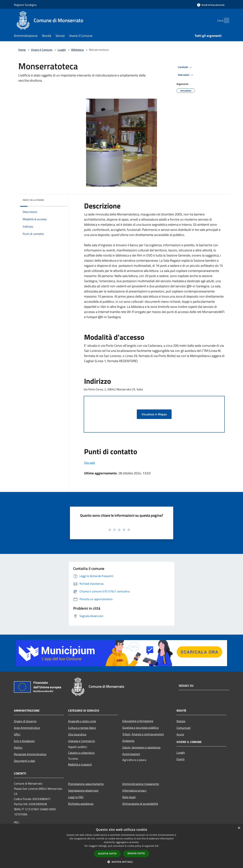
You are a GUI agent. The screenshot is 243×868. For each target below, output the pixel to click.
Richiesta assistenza (81, 804)
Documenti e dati (25, 761)
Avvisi (180, 734)
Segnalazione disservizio (83, 790)
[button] (122, 862)
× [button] (239, 828)
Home (22, 50)
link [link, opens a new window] (157, 846)
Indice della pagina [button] (33, 200)
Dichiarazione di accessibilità (140, 804)
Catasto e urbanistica (81, 753)
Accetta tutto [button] (107, 854)
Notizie (181, 721)
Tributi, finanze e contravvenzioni (143, 734)
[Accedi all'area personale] (211, 5)
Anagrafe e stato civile (82, 721)
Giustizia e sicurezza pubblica (140, 728)
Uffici (17, 734)
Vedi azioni (186, 75)
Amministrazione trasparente (141, 784)
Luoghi (62, 50)
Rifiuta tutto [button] (136, 853)
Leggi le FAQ (76, 797)
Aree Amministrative (27, 728)
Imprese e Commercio (81, 741)
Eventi (181, 759)
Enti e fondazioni (24, 741)
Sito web (89, 463)
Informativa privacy (134, 790)
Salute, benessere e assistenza (141, 747)
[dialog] (121, 846)
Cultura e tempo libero (82, 728)
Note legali (129, 797)
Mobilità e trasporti (80, 764)
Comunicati (184, 728)
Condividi (185, 67)
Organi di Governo (25, 721)
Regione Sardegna (25, 5)
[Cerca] (225, 20)
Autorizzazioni (131, 754)
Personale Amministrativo (30, 754)
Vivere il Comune (42, 50)
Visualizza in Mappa (154, 414)
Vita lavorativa (77, 734)
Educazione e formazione (138, 721)
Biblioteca (77, 50)
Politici (18, 748)
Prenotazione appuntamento (86, 784)
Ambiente (128, 741)
